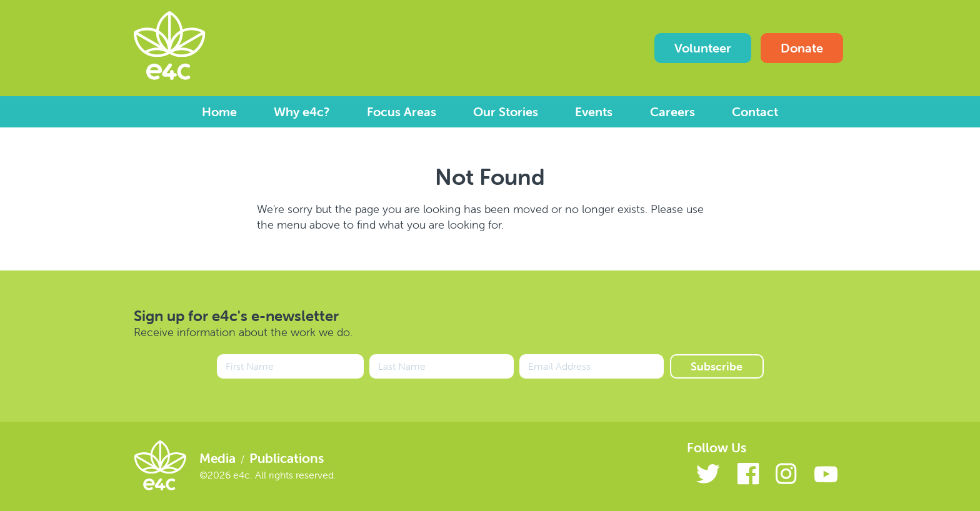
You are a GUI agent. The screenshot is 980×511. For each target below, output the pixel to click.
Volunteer (703, 48)
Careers (672, 112)
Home (219, 112)
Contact (755, 112)
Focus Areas (402, 112)
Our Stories (506, 112)
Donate (802, 48)
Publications (287, 458)
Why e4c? (302, 112)
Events (594, 112)
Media (217, 458)
